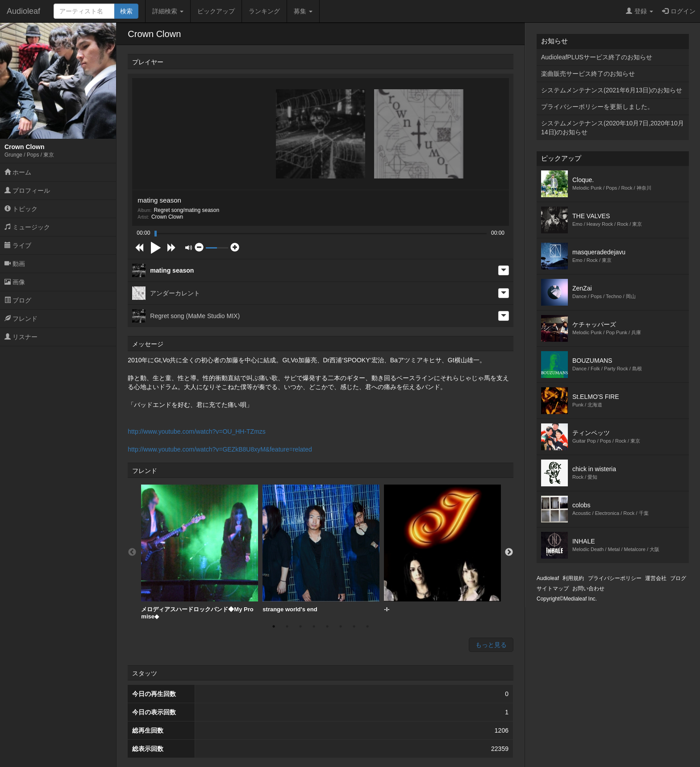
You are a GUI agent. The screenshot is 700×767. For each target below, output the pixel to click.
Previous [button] (132, 552)
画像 (15, 282)
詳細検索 (168, 11)
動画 (15, 264)
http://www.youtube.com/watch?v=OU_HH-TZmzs (197, 431)
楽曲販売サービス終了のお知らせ (588, 74)
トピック (21, 209)
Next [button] (509, 552)
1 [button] (274, 626)
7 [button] (354, 626)
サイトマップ (553, 589)
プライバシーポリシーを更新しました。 (597, 107)
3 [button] (300, 626)
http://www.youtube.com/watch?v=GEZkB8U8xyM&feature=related (220, 449)
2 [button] (287, 626)
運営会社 (656, 578)
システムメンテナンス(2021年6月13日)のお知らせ (612, 90)
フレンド (21, 319)
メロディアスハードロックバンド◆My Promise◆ (200, 552)
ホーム (18, 172)
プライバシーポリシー (615, 578)
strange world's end (321, 549)
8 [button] (367, 626)
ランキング (264, 11)
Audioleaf (23, 11)
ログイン (679, 11)
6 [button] (341, 626)
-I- (442, 549)
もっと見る (491, 645)
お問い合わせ (588, 589)
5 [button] (327, 626)
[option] (200, 552)
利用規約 (573, 578)
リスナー (21, 337)
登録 (640, 11)
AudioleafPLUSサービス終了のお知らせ (597, 57)
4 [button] (314, 626)
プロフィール (27, 191)
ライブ (18, 245)
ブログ (18, 300)
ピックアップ (216, 11)
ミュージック (27, 227)
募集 (303, 11)
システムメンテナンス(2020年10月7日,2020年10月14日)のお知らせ (612, 128)
